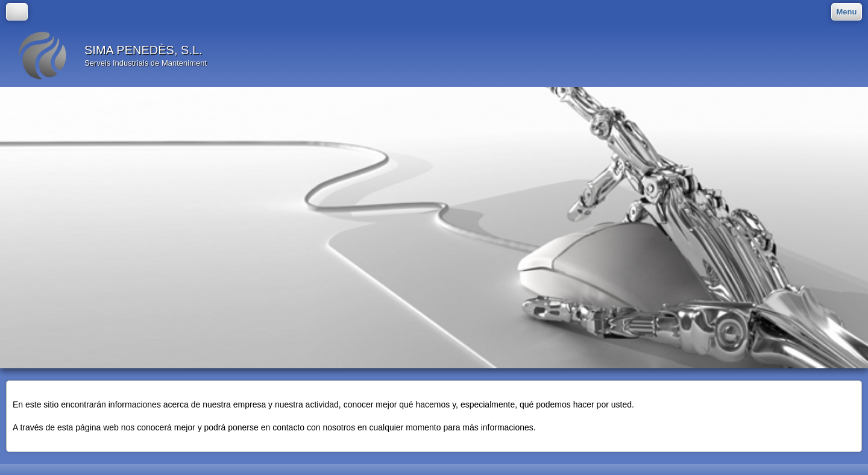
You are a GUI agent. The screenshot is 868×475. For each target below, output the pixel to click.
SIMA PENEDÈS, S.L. (143, 50)
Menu (847, 12)
